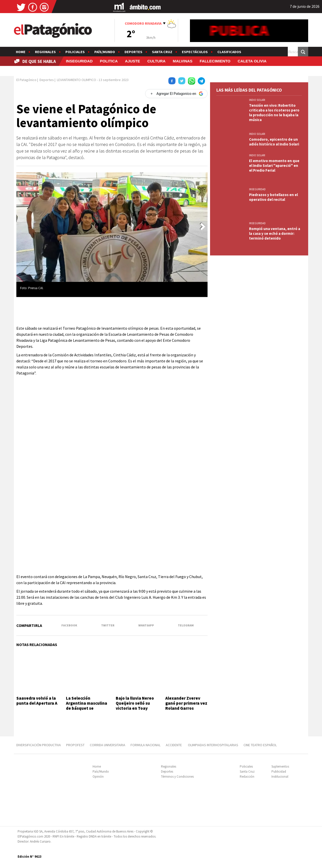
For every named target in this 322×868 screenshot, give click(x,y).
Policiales (75, 52)
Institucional (280, 777)
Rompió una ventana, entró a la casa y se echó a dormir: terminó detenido (275, 233)
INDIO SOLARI (257, 100)
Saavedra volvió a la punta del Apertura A (37, 701)
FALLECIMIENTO (215, 61)
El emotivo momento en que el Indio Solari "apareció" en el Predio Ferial (274, 165)
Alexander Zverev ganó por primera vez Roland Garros (186, 703)
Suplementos (280, 766)
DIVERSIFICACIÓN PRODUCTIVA (39, 745)
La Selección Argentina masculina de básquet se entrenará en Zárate (87, 706)
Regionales (45, 52)
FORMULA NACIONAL (146, 745)
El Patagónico (26, 80)
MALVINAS (183, 61)
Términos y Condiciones (177, 777)
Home (21, 52)
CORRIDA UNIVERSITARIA (108, 745)
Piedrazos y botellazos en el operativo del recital (273, 197)
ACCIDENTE (174, 745)
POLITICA (109, 61)
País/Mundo (105, 52)
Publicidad (279, 771)
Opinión (98, 777)
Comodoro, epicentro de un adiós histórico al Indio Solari (274, 142)
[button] (203, 227)
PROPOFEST (75, 745)
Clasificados (229, 52)
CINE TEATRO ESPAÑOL (260, 745)
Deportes (133, 52)
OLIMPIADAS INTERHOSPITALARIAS (213, 745)
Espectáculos (195, 52)
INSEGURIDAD (79, 61)
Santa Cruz (162, 52)
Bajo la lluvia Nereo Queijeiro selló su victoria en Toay (135, 703)
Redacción (247, 777)
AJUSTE (133, 61)
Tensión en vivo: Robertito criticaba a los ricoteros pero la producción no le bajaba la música (274, 112)
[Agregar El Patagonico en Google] (176, 94)
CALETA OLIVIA (252, 61)
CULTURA (156, 61)
